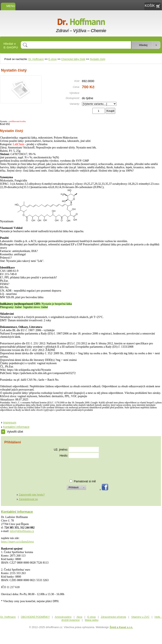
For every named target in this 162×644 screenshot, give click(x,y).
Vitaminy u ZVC (140, 617)
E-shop (53, 59)
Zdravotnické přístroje (114, 617)
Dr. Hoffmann (36, 59)
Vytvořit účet (12, 432)
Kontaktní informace (16, 427)
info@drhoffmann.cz (22, 531)
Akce (79, 617)
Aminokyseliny (63, 617)
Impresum (10, 423)
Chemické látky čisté (73, 59)
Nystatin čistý (97, 59)
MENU (8, 6)
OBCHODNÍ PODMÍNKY (35, 617)
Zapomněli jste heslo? (32, 495)
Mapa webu (92, 620)
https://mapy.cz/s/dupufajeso (17, 542)
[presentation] (73, 467)
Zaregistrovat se (28, 499)
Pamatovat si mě (85, 481)
